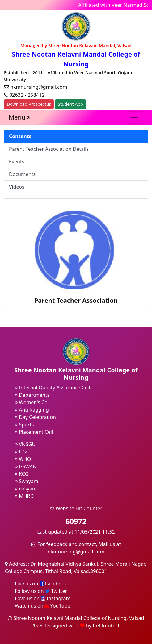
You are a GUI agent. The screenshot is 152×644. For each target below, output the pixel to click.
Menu (19, 117)
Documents (22, 174)
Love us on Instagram (43, 598)
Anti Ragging (32, 410)
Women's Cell (32, 402)
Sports (24, 425)
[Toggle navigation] (135, 117)
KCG (22, 474)
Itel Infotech (107, 626)
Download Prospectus (29, 104)
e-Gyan (25, 489)
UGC (22, 452)
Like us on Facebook (41, 584)
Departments (32, 395)
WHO (23, 459)
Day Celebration (35, 417)
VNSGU (25, 444)
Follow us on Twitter (41, 591)
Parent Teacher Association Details (49, 149)
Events (17, 162)
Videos (17, 187)
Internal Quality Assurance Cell (53, 388)
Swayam (27, 481)
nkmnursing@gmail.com (76, 552)
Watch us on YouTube (42, 606)
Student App (70, 104)
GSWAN (26, 466)
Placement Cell (34, 432)
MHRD (24, 496)
